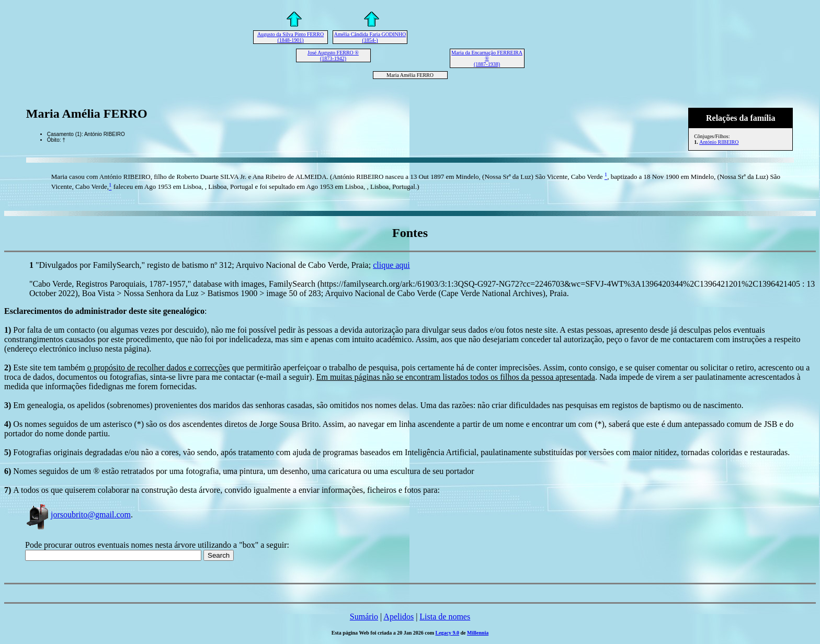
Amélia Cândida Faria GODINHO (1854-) (370, 37)
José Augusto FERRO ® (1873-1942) (333, 55)
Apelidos (398, 617)
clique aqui (391, 265)
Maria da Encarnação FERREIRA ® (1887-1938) (487, 58)
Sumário (364, 617)
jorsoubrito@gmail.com (78, 515)
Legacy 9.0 (448, 633)
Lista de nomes (445, 617)
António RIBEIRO (719, 142)
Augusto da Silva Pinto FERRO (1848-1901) (291, 37)
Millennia (478, 633)
